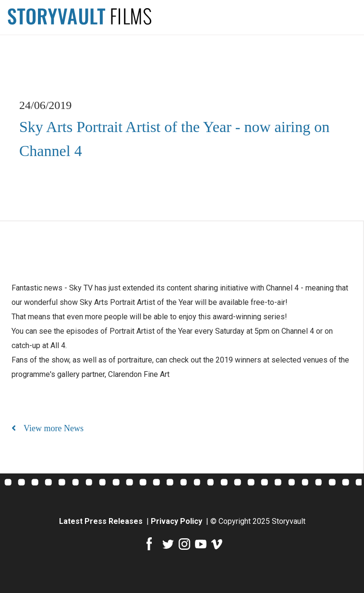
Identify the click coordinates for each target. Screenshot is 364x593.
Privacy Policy (177, 521)
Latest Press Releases (102, 521)
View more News (48, 428)
